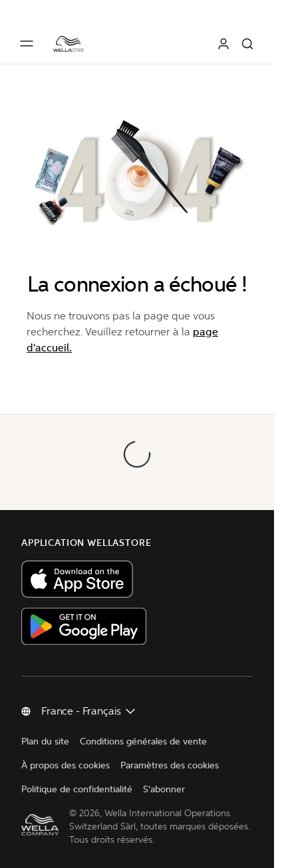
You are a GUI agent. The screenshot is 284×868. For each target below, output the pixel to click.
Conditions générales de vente (143, 741)
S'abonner (164, 789)
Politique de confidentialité (77, 789)
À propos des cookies (66, 765)
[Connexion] (223, 44)
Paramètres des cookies (170, 765)
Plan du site (45, 741)
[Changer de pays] (89, 711)
